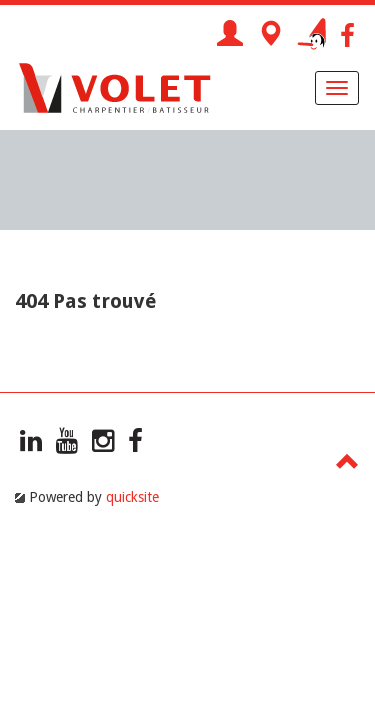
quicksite (132, 497)
